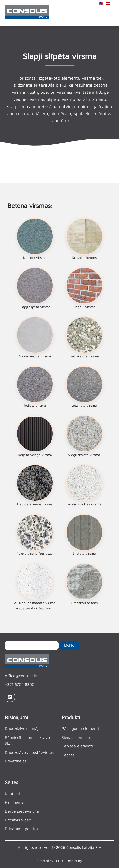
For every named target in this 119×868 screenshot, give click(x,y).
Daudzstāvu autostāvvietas (29, 752)
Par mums (14, 802)
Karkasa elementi (77, 746)
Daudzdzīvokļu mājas (24, 728)
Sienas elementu (76, 737)
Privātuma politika (21, 829)
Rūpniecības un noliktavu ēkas (27, 740)
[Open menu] (109, 13)
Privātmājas (16, 761)
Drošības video (18, 820)
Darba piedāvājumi (22, 811)
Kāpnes (68, 755)
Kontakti (12, 794)
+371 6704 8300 (20, 684)
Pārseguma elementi (80, 728)
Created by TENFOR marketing (59, 861)
